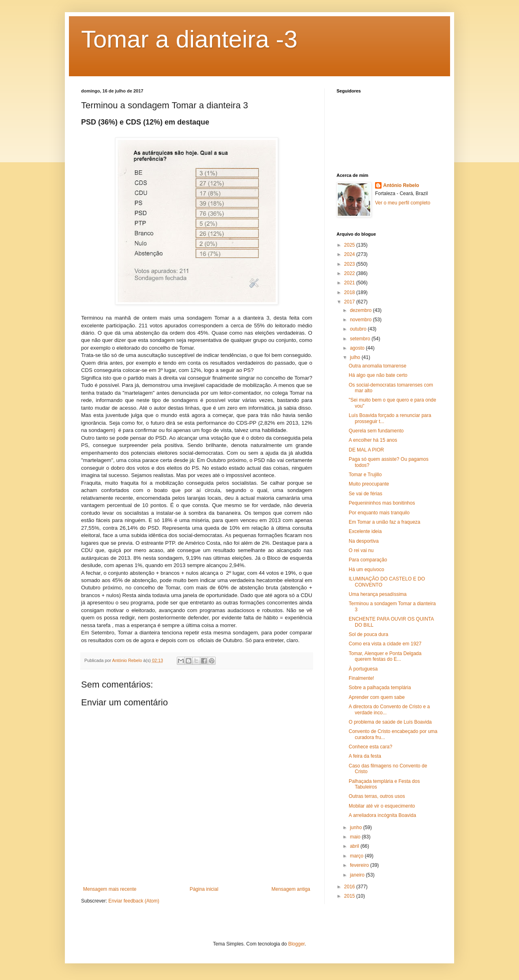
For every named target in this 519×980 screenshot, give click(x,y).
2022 (350, 273)
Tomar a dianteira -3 (189, 39)
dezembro (361, 310)
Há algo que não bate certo (378, 375)
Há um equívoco (366, 570)
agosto (358, 348)
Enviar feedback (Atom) (134, 901)
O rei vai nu (361, 550)
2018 (350, 292)
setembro (361, 339)
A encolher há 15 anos (373, 440)
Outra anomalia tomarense (377, 366)
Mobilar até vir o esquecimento (382, 806)
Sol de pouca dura (368, 634)
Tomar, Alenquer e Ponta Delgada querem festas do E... (385, 656)
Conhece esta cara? (370, 747)
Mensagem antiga (291, 889)
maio (356, 837)
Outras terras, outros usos (377, 796)
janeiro (358, 875)
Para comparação (368, 560)
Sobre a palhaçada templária (380, 688)
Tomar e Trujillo (365, 475)
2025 (350, 245)
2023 (350, 264)
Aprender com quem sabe (377, 697)
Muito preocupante (369, 484)
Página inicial (204, 889)
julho (356, 357)
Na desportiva (364, 541)
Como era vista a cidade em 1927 (385, 644)
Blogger (297, 944)
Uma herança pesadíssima (378, 594)
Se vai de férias (366, 494)
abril (355, 846)
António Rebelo (401, 185)
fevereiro (360, 865)
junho (357, 827)
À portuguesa (363, 669)
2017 (350, 302)
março (357, 856)
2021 (350, 283)
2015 (350, 896)
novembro (361, 320)
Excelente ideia (365, 531)
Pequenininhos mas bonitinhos (382, 503)
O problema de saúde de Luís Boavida (390, 722)
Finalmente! (361, 678)
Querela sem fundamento (376, 431)
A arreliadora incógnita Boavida (382, 815)
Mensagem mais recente (110, 889)
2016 (350, 887)
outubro (359, 329)
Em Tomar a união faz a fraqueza (385, 522)
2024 (350, 254)
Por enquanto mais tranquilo (379, 513)
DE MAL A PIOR (366, 450)
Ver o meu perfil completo (403, 203)
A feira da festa (365, 756)
